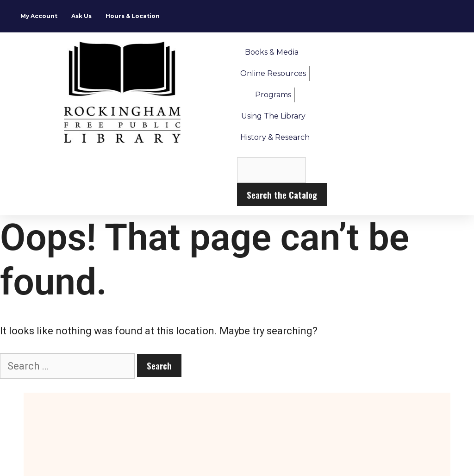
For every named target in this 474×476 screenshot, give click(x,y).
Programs (273, 95)
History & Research (275, 137)
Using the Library (273, 116)
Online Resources (273, 73)
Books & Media (272, 52)
